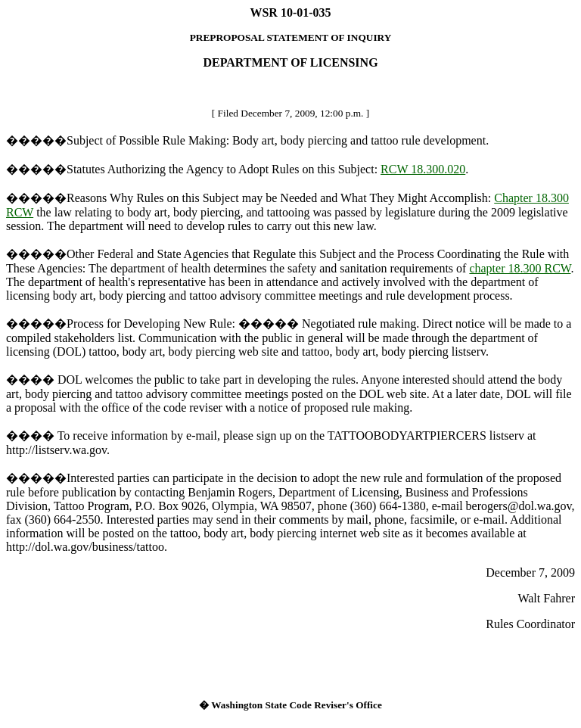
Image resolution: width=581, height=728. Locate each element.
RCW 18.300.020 (423, 169)
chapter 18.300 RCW (520, 268)
